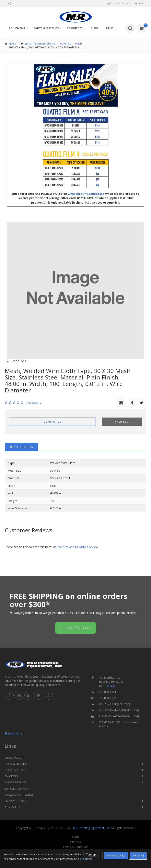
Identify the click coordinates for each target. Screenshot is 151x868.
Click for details (75, 628)
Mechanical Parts (45, 44)
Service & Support (17, 789)
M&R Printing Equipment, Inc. (92, 828)
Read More (13, 733)
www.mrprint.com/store (86, 194)
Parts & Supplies (46, 28)
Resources (75, 28)
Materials (65, 44)
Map (111, 686)
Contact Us (52, 422)
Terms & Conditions (75, 847)
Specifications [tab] (21, 447)
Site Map (76, 842)
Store (28, 44)
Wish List (122, 422)
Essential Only (116, 855)
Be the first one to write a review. (76, 547)
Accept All (138, 855)
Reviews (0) (34, 402)
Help (110, 28)
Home (13, 44)
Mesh (78, 44)
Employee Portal (16, 801)
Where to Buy (14, 758)
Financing (11, 776)
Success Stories (16, 770)
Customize (93, 855)
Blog (94, 28)
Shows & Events (16, 782)
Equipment (17, 28)
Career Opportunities (19, 795)
